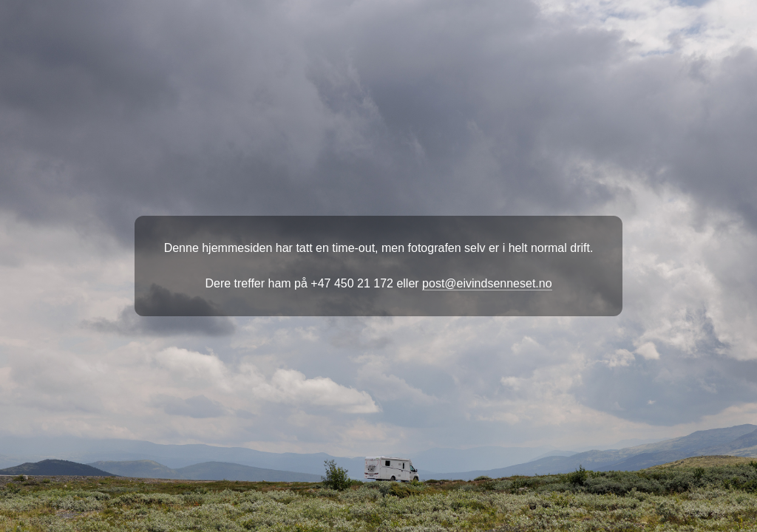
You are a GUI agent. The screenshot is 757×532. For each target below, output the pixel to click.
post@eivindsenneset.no (487, 283)
